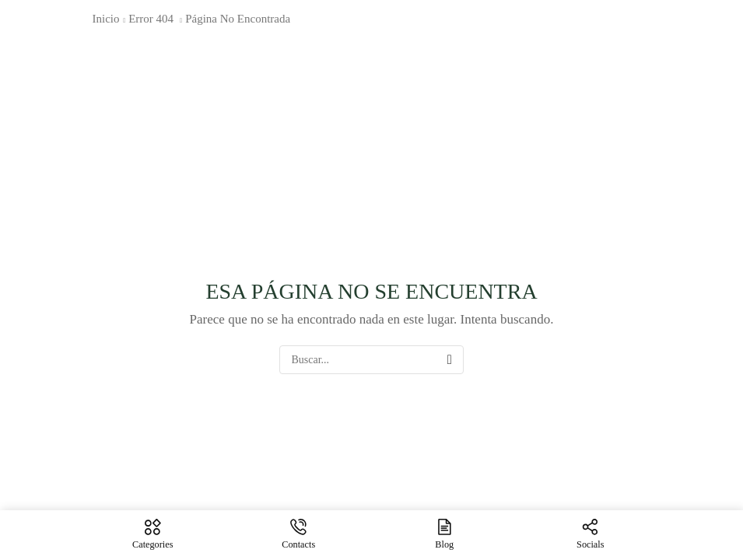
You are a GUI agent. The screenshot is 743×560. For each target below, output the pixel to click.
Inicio (106, 19)
